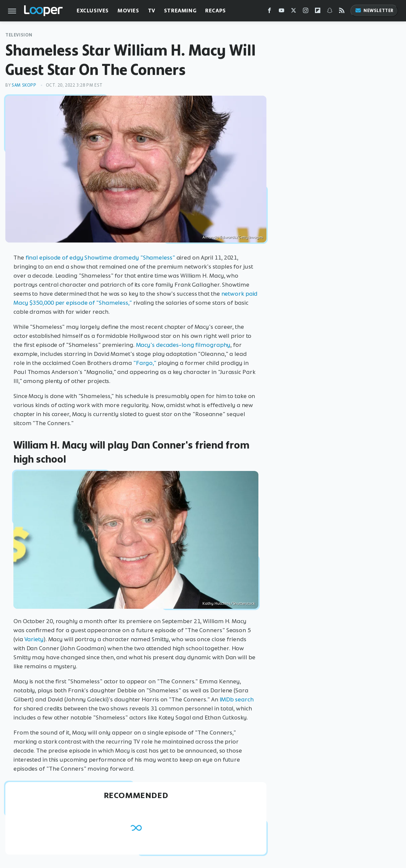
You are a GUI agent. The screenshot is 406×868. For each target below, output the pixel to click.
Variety (34, 639)
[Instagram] (306, 12)
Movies (128, 11)
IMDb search (237, 699)
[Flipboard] (318, 12)
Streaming (180, 11)
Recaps (216, 11)
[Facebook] (269, 12)
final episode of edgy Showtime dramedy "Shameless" (100, 258)
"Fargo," (145, 363)
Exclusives (93, 11)
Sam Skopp (24, 85)
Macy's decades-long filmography (183, 345)
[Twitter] (294, 12)
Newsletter (374, 11)
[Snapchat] (330, 12)
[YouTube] (281, 12)
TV (152, 11)
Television (19, 35)
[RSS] (342, 12)
